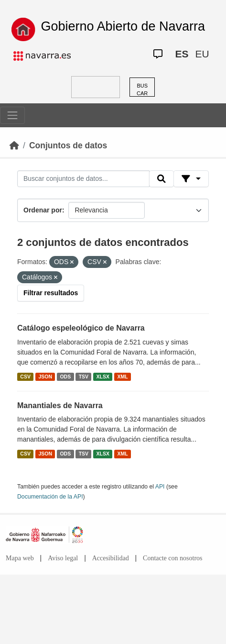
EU (202, 54)
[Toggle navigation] (12, 115)
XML (123, 377)
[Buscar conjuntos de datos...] (83, 179)
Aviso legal (63, 558)
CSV (25, 377)
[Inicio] (14, 145)
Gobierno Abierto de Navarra (123, 26)
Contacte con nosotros (172, 558)
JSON (45, 377)
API (160, 487)
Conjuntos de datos (68, 145)
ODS (65, 377)
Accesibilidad (111, 558)
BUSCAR (142, 90)
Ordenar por (43, 210)
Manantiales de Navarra (60, 405)
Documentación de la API (50, 497)
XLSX (103, 377)
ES (182, 54)
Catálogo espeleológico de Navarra (81, 328)
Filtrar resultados (51, 293)
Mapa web (20, 558)
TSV (84, 377)
